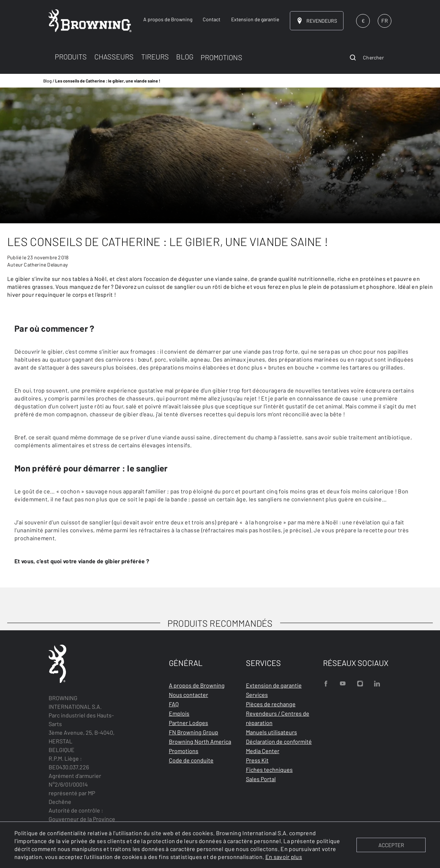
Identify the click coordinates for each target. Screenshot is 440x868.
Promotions (184, 751)
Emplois (179, 713)
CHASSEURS (114, 57)
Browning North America (200, 741)
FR (385, 21)
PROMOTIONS (221, 57)
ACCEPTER (391, 845)
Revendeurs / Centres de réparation (278, 718)
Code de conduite (191, 760)
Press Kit (257, 760)
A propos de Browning (197, 685)
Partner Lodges (188, 723)
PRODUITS (71, 57)
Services (257, 695)
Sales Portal (261, 779)
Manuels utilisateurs (271, 732)
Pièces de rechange (271, 704)
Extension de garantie (274, 685)
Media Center (263, 751)
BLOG (185, 57)
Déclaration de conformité (279, 741)
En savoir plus (284, 857)
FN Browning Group (194, 732)
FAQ (174, 704)
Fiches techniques (269, 769)
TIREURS (155, 57)
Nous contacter (188, 695)
